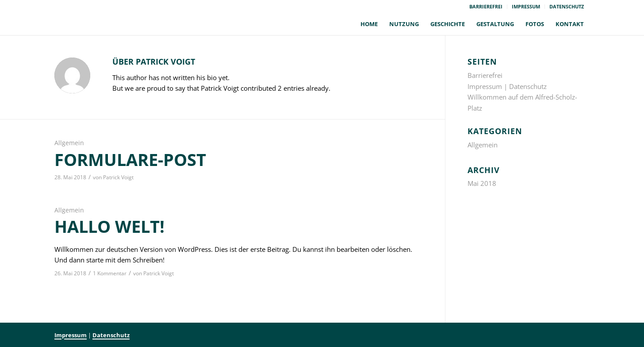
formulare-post (130, 159)
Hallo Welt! (109, 226)
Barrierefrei (486, 6)
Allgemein (69, 143)
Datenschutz (567, 6)
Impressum (526, 6)
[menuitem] (486, 7)
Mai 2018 (482, 183)
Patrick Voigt (118, 177)
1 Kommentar (110, 273)
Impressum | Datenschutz (507, 86)
